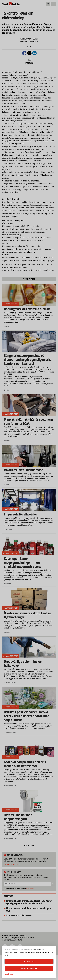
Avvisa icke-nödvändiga (29, 968)
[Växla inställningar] (10, 974)
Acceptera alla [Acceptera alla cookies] (29, 962)
